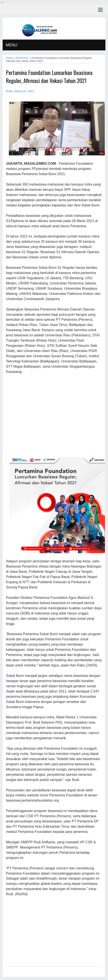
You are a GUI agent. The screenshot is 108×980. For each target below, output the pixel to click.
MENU (11, 45)
